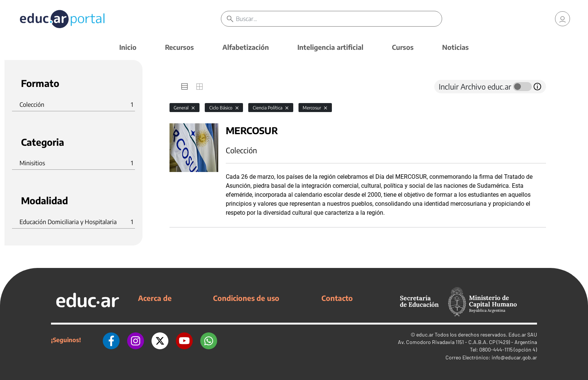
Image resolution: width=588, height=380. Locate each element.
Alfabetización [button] (246, 47)
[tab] (184, 87)
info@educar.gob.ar (514, 357)
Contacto (337, 298)
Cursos (403, 47)
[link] (562, 19)
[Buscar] (339, 19)
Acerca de (155, 298)
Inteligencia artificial (330, 47)
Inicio (128, 47)
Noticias (455, 47)
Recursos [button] (179, 47)
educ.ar (425, 334)
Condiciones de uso (246, 298)
